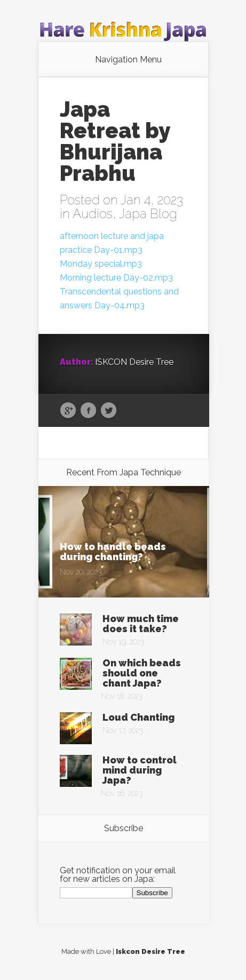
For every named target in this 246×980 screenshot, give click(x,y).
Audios (93, 214)
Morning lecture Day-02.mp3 (116, 278)
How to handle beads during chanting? (113, 552)
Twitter (109, 411)
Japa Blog (148, 214)
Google (68, 411)
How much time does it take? (141, 624)
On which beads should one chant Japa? (142, 673)
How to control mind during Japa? (140, 770)
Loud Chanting (138, 717)
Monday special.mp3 (101, 264)
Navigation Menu (128, 60)
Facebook (88, 411)
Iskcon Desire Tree (150, 951)
